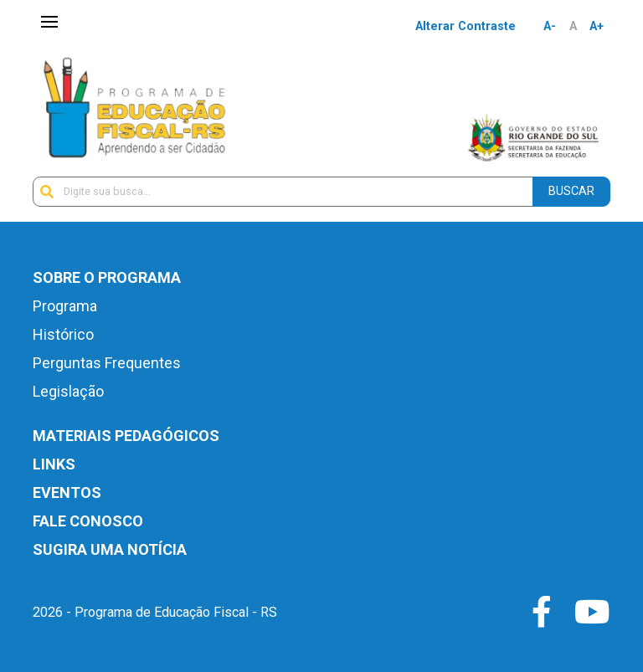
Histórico (63, 334)
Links (54, 464)
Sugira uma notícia (110, 549)
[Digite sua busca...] (283, 192)
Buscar (571, 191)
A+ (597, 26)
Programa (65, 306)
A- (550, 26)
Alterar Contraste (466, 26)
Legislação (68, 391)
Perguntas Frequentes (107, 363)
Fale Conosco (88, 521)
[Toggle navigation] (49, 23)
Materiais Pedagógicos (126, 436)
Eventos (67, 492)
